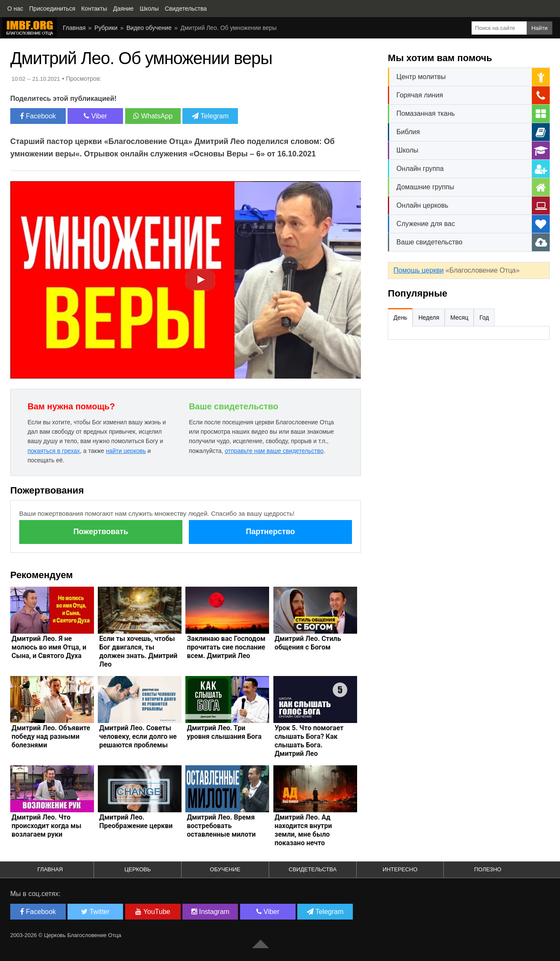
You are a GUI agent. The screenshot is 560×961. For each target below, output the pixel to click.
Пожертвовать (101, 532)
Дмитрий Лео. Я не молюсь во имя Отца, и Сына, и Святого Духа (49, 647)
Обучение (225, 869)
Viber (95, 116)
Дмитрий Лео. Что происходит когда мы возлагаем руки (47, 826)
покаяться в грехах (54, 451)
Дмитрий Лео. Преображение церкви (136, 821)
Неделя (429, 317)
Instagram (211, 912)
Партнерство (271, 532)
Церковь (138, 869)
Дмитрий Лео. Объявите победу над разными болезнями (51, 736)
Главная (50, 869)
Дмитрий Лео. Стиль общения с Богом (308, 643)
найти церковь (126, 451)
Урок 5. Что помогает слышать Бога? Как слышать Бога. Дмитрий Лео (309, 741)
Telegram (210, 116)
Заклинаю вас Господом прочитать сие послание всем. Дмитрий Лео (226, 647)
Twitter (95, 912)
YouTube (153, 912)
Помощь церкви (418, 270)
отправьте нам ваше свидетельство (274, 451)
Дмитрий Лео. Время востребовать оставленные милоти (221, 826)
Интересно (400, 869)
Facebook (38, 116)
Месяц (459, 317)
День (400, 317)
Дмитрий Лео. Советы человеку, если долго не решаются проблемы (138, 736)
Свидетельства (313, 869)
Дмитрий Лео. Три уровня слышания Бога (224, 732)
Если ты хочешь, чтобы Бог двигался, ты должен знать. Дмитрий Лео (138, 651)
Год (484, 317)
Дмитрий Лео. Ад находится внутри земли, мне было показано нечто (303, 830)
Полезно (488, 869)
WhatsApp (153, 116)
